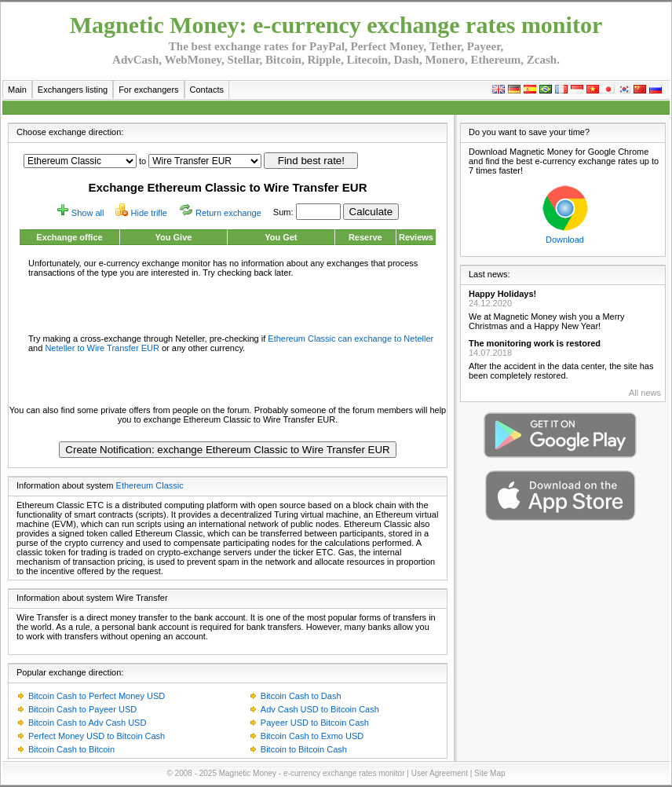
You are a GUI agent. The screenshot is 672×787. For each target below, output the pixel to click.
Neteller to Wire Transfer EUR (102, 348)
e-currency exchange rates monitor (344, 773)
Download (565, 240)
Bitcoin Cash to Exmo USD (312, 736)
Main (17, 90)
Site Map (489, 773)
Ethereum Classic (150, 485)
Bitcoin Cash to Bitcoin (71, 749)
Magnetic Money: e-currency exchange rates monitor (336, 25)
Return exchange (228, 213)
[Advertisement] (228, 305)
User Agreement (440, 773)
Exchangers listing (73, 90)
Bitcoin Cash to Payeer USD (82, 709)
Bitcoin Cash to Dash (301, 696)
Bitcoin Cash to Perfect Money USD (97, 696)
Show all (88, 213)
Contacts (207, 90)
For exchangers (148, 90)
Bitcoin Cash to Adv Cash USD (87, 723)
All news (645, 393)
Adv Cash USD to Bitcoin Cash (320, 709)
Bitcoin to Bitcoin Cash (304, 749)
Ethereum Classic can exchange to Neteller (351, 339)
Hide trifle (149, 213)
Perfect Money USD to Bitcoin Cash (97, 736)
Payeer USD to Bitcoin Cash (315, 723)
